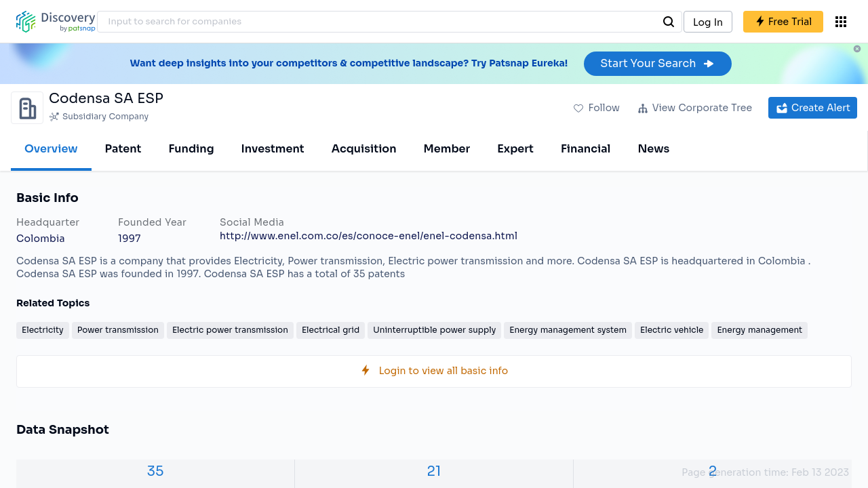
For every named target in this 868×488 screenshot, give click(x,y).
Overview (51, 149)
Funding (191, 149)
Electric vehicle (672, 330)
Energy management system (568, 330)
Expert (515, 149)
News (653, 149)
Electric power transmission (230, 330)
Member (447, 149)
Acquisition (364, 149)
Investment (273, 149)
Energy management (759, 330)
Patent (123, 149)
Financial (586, 149)
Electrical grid (331, 330)
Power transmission (118, 330)
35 (156, 471)
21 (434, 471)
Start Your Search (657, 63)
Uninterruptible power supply (434, 330)
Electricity (43, 330)
